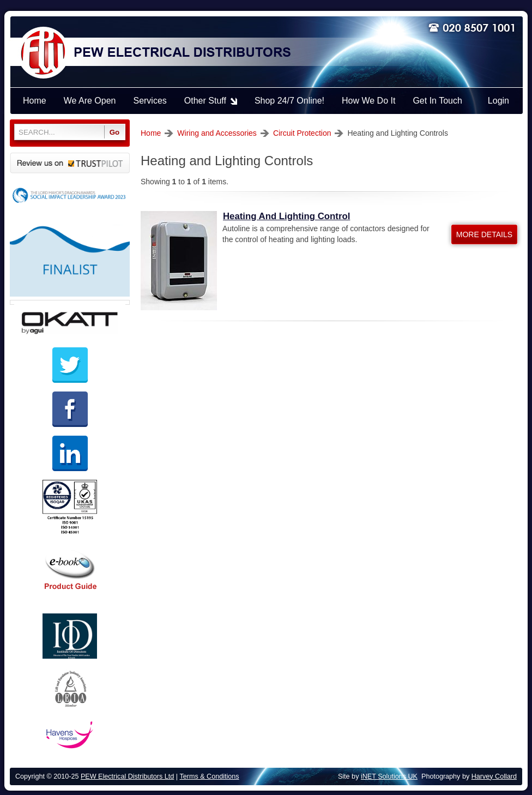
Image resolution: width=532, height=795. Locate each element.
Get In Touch (437, 101)
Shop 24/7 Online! (289, 101)
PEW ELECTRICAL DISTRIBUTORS (182, 53)
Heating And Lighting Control (286, 216)
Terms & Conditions (209, 776)
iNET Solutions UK (389, 776)
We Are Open (90, 101)
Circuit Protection (302, 133)
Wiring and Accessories (217, 133)
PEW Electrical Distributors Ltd (127, 776)
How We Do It (368, 101)
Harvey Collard (494, 776)
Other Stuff (205, 101)
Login (498, 101)
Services (150, 101)
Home (151, 133)
